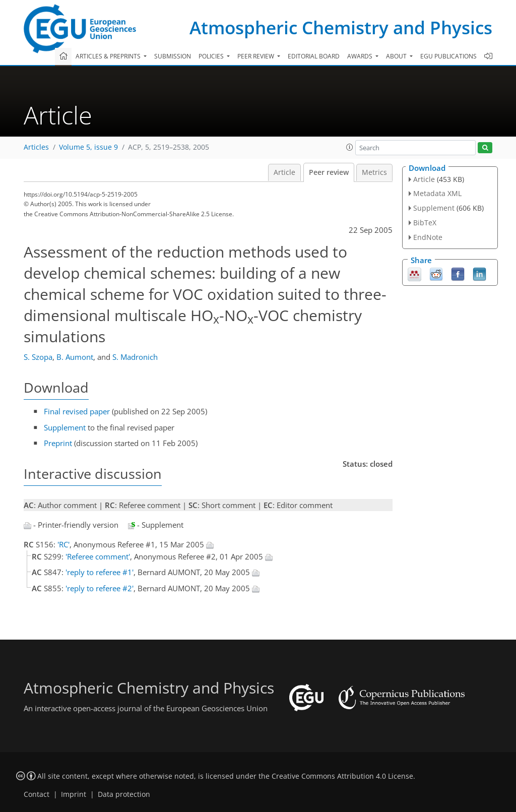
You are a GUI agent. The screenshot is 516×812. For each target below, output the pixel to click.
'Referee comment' (98, 556)
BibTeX (425, 223)
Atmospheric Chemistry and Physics (341, 27)
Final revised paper (77, 411)
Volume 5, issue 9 (88, 147)
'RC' (63, 544)
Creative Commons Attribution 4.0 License (342, 776)
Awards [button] (361, 56)
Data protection (124, 794)
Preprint (58, 443)
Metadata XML (437, 193)
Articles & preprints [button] (109, 56)
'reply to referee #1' (100, 572)
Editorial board (314, 56)
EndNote (428, 237)
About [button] (397, 56)
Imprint (74, 794)
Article (284, 172)
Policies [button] (212, 56)
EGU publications (448, 56)
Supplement (65, 427)
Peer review (329, 172)
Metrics (374, 172)
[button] (350, 147)
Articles (36, 147)
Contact (37, 794)
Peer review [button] (256, 56)
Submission (173, 56)
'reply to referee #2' (100, 588)
